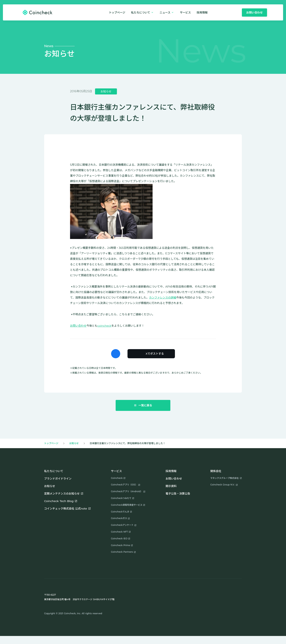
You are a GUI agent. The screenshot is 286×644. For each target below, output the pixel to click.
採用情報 (171, 471)
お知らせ (74, 443)
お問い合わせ (78, 326)
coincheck (104, 326)
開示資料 (171, 486)
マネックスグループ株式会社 (224, 478)
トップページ (117, 13)
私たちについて (54, 471)
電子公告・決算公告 (178, 494)
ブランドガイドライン (58, 479)
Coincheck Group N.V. (222, 485)
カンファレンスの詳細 (163, 298)
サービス (185, 13)
